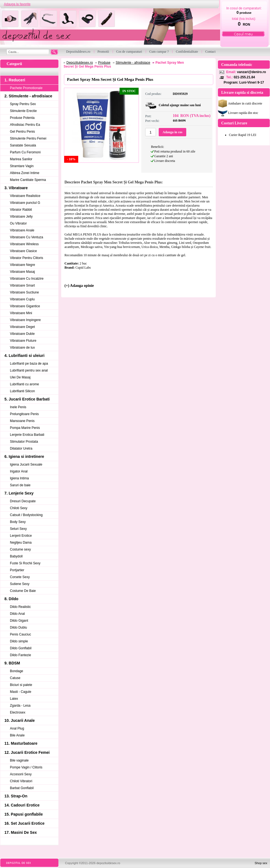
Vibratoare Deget (22, 327)
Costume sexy (20, 549)
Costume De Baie (23, 591)
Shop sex (261, 863)
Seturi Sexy (18, 529)
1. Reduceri (15, 80)
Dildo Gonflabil (21, 648)
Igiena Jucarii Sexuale (26, 464)
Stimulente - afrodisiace (133, 63)
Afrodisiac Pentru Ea (25, 125)
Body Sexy (18, 522)
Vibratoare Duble (22, 334)
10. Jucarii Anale (20, 720)
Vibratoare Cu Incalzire (27, 279)
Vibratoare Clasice (23, 251)
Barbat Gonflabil (22, 788)
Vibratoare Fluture (23, 341)
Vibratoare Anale (22, 230)
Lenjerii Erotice (21, 536)
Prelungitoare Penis (24, 414)
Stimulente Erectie (23, 111)
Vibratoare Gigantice (25, 306)
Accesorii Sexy (21, 774)
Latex (14, 699)
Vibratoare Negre (22, 265)
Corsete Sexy (20, 577)
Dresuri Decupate (23, 501)
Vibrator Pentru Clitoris (27, 258)
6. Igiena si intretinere (24, 456)
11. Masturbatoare (21, 743)
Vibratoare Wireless (24, 244)
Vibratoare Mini (21, 313)
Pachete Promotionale (26, 88)
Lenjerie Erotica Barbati (27, 435)
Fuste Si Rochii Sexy (25, 563)
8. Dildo (11, 599)
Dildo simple (19, 641)
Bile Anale (17, 735)
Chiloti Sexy (19, 508)
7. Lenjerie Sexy (19, 493)
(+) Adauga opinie (79, 286)
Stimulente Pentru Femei (28, 138)
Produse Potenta (22, 118)
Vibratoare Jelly (21, 217)
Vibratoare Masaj (22, 272)
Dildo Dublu (18, 627)
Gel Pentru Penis (22, 132)
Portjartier (17, 570)
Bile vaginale (19, 760)
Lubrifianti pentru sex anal (29, 370)
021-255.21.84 (244, 77)
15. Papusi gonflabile (24, 814)
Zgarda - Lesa (20, 706)
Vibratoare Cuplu (22, 299)
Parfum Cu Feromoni (25, 152)
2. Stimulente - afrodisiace (28, 96)
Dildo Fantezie (21, 655)
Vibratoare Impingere (25, 320)
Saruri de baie (20, 485)
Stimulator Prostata (24, 442)
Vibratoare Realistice (25, 196)
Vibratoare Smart (22, 285)
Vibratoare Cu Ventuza (27, 237)
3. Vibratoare (16, 188)
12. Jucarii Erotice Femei (27, 752)
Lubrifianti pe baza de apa (29, 364)
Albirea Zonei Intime (25, 173)
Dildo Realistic (20, 607)
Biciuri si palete (21, 685)
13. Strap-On (16, 796)
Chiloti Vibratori (21, 781)
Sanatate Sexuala (23, 145)
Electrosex (18, 712)
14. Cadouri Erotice (22, 805)
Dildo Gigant (19, 621)
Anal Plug (17, 728)
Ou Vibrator (18, 223)
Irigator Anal (19, 471)
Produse (104, 63)
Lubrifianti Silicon (22, 391)
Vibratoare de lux (22, 348)
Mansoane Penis (22, 421)
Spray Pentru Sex (23, 104)
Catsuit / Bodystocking (26, 515)
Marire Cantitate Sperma (28, 180)
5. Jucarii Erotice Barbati (27, 399)
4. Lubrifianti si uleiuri (24, 356)
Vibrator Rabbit (21, 210)
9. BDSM (12, 663)
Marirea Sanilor (21, 159)
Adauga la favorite (17, 4)
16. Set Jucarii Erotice (25, 823)
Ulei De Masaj (20, 377)
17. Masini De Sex (21, 832)
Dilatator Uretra (21, 448)
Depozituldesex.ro (80, 63)
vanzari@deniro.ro (251, 72)
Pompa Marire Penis (25, 428)
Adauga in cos (172, 132)
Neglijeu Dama (21, 543)
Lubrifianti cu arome (24, 384)
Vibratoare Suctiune (24, 292)
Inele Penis (18, 407)
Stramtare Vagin (22, 166)
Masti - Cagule (21, 692)
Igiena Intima (19, 478)
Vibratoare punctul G (25, 203)
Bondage (17, 671)
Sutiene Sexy (20, 584)
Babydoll (16, 556)
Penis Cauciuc (21, 634)
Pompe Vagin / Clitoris (26, 767)
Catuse (15, 678)
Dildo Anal (17, 614)
